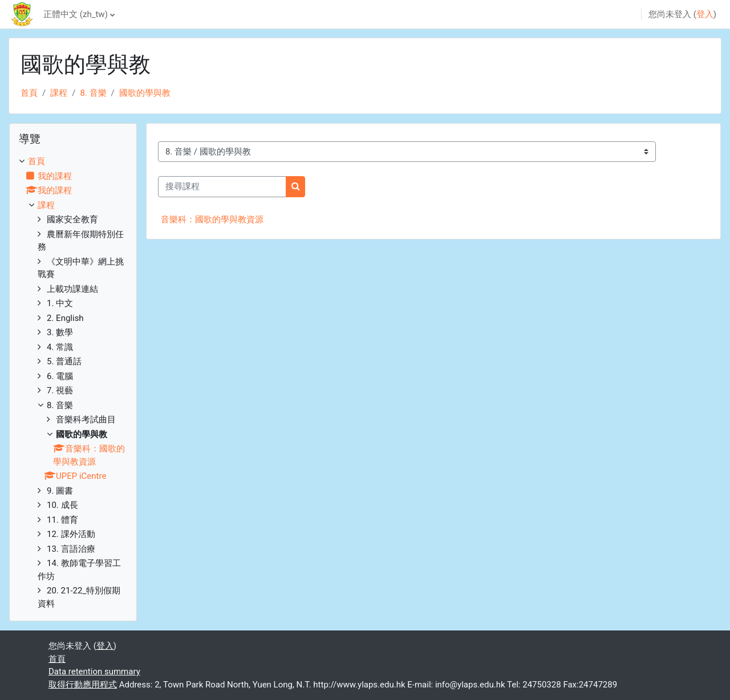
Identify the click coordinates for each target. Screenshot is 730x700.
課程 (59, 93)
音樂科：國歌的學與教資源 (212, 219)
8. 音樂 (93, 93)
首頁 (29, 93)
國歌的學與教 (145, 93)
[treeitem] (73, 382)
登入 (705, 14)
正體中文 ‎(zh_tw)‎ (76, 14)
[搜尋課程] (222, 187)
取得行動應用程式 (83, 685)
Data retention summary (94, 671)
